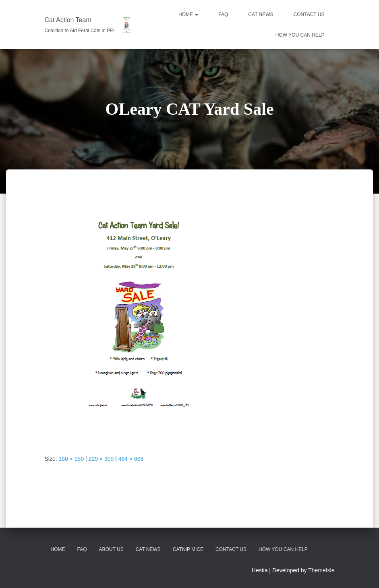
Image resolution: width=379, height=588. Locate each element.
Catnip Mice (188, 549)
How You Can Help (283, 549)
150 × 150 (71, 459)
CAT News (148, 549)
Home (188, 14)
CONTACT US (309, 14)
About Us (111, 549)
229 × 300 (101, 459)
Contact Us (231, 549)
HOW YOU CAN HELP (300, 35)
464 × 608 (131, 459)
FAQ (223, 14)
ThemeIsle (321, 570)
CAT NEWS (261, 14)
